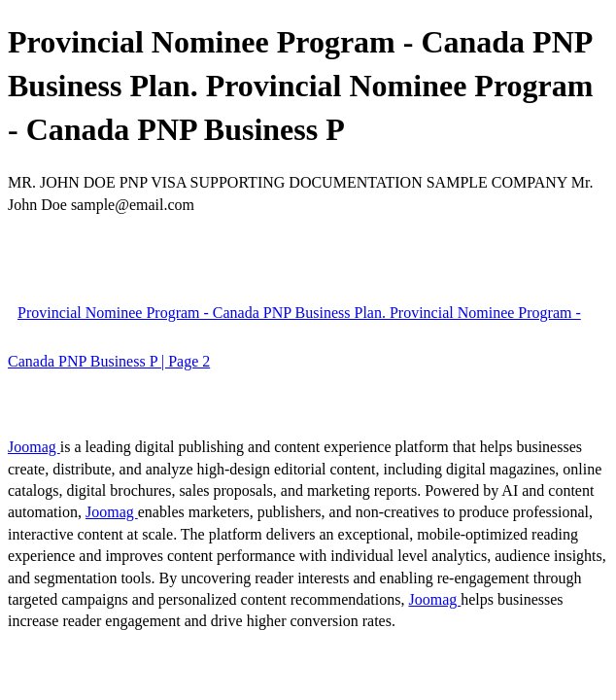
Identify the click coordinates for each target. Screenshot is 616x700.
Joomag (34, 447)
